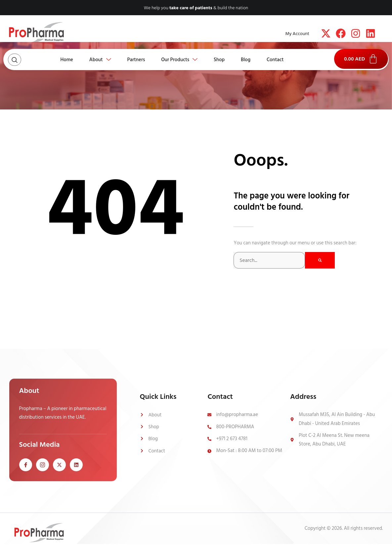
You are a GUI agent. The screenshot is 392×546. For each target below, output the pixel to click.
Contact (277, 59)
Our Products (179, 59)
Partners (136, 59)
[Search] (320, 260)
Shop (219, 59)
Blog (247, 59)
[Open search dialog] (15, 60)
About (99, 59)
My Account (297, 34)
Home (65, 59)
